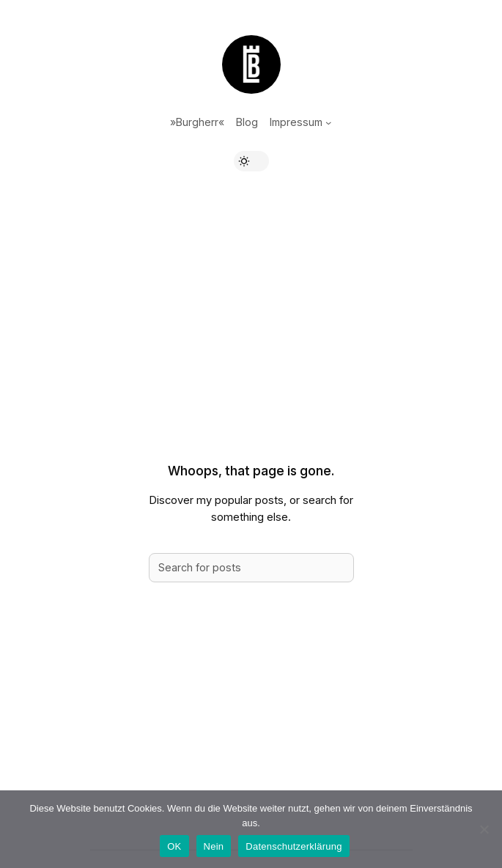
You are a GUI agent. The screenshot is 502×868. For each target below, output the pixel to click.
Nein (214, 846)
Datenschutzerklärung (294, 846)
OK (174, 846)
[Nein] (484, 829)
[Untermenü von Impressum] (328, 122)
